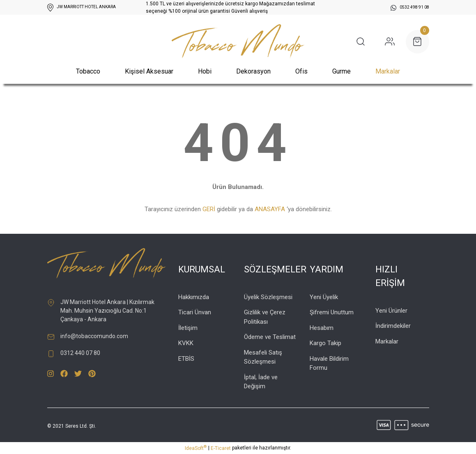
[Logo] (238, 42)
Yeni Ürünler (391, 311)
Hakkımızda (194, 297)
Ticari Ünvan (195, 312)
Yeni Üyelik (324, 297)
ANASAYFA (270, 209)
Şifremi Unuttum (332, 312)
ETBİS (186, 359)
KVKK (186, 343)
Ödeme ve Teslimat (270, 337)
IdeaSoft (196, 448)
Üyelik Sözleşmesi (268, 297)
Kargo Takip (325, 343)
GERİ (209, 209)
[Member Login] (390, 41)
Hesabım (322, 328)
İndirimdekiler (393, 326)
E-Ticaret (221, 448)
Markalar (388, 71)
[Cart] (417, 42)
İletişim (188, 328)
